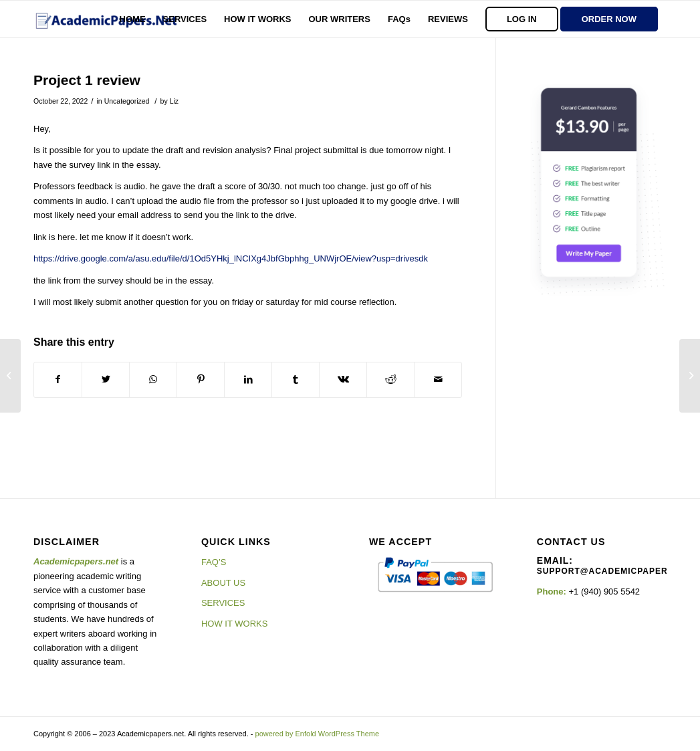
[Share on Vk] (343, 380)
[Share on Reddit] (390, 380)
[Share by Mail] (438, 380)
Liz (174, 101)
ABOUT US (223, 583)
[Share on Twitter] (106, 380)
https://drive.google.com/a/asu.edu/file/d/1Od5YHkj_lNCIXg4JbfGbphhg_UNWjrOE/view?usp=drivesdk (231, 258)
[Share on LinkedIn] (248, 380)
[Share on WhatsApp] (153, 380)
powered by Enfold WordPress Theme (317, 734)
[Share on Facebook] (58, 380)
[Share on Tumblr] (296, 380)
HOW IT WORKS (234, 624)
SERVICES (223, 603)
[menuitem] (133, 19)
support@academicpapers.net (616, 571)
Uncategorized (127, 101)
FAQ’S (214, 562)
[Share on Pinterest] (201, 380)
